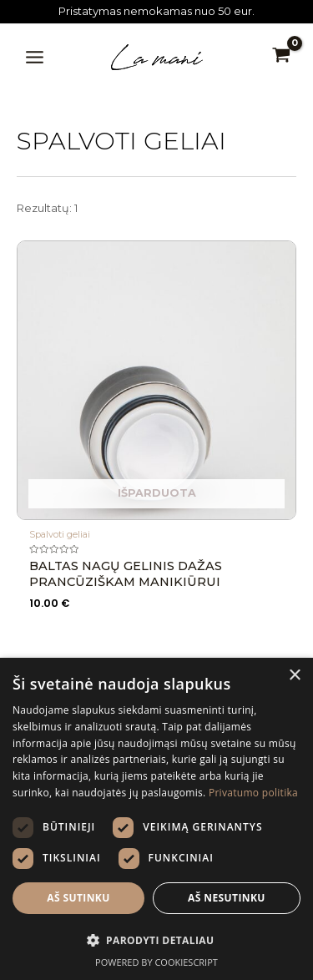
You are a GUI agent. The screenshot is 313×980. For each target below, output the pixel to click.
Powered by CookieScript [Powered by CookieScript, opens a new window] (156, 962)
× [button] (294, 676)
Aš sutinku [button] (78, 898)
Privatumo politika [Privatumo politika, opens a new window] (253, 793)
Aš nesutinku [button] (227, 898)
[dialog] (156, 819)
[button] (156, 940)
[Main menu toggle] (35, 57)
